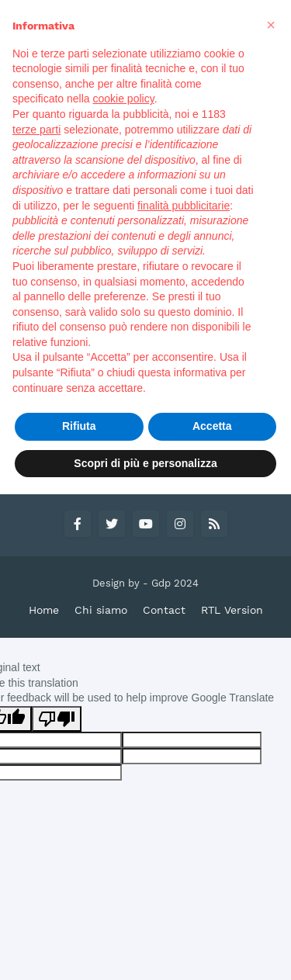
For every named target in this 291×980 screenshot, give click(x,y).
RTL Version (232, 610)
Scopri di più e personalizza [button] (145, 463)
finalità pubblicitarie (184, 206)
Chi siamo (101, 610)
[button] (271, 25)
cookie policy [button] (124, 99)
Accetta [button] (212, 426)
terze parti (36, 130)
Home (44, 610)
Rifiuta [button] (79, 426)
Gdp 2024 (175, 583)
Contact (164, 610)
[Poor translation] (57, 719)
